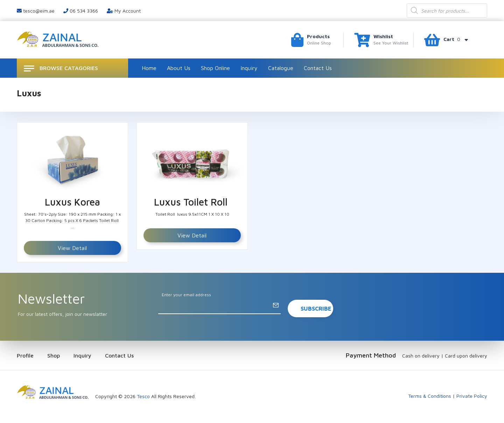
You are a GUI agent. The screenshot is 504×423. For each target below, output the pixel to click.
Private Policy (472, 396)
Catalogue (281, 68)
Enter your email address (186, 295)
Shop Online (215, 68)
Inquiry (249, 68)
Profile (25, 355)
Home (149, 68)
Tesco (143, 396)
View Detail (72, 248)
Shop (54, 355)
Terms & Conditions (430, 396)
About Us (179, 68)
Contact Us (318, 68)
